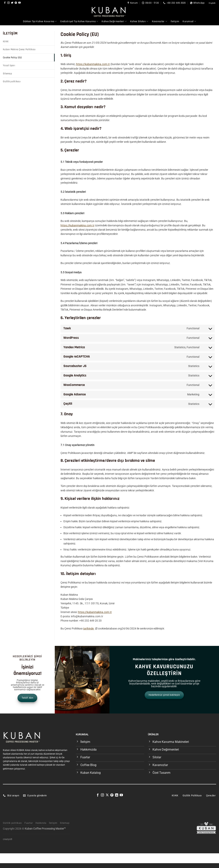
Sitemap (7, 74)
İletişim (175, 21)
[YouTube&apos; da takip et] (19, 3)
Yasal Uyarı (9, 65)
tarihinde (89, 628)
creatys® (8, 839)
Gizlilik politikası (12, 82)
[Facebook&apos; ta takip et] (5, 3)
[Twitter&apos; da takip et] (12, 3)
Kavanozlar (160, 21)
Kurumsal (189, 21)
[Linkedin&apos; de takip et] (117, 795)
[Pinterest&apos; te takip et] (16, 3)
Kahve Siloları (139, 21)
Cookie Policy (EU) (12, 58)
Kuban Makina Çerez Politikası (19, 49)
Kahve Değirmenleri (114, 21)
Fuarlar (29, 823)
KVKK (6, 42)
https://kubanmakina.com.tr (93, 64)
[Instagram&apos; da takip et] (8, 3)
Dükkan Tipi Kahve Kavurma (40, 21)
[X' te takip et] (107, 795)
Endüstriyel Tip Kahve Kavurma (79, 21)
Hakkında (41, 823)
